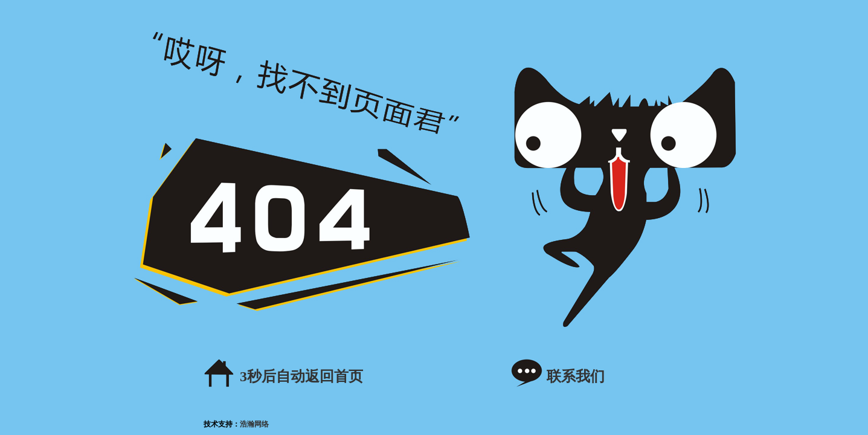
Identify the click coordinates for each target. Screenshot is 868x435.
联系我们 (576, 376)
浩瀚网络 (254, 424)
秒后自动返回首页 (301, 376)
